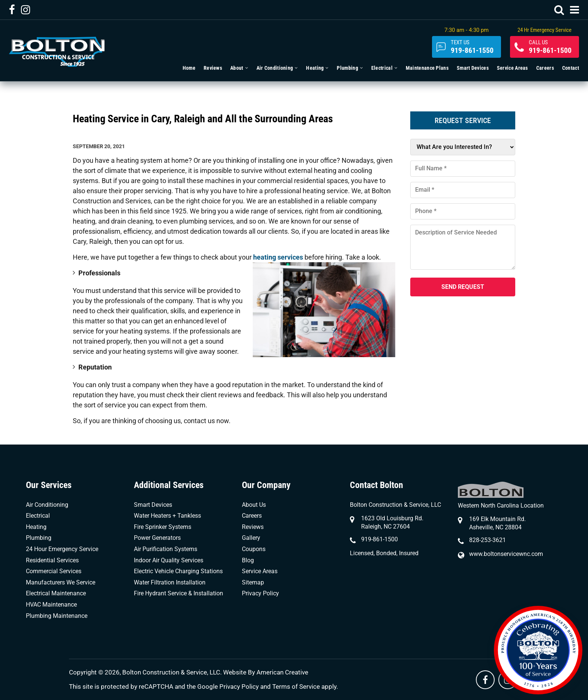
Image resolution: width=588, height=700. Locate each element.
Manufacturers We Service (61, 582)
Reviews (253, 527)
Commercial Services (54, 571)
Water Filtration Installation (170, 582)
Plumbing (39, 538)
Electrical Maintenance (56, 593)
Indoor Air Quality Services (169, 560)
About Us (254, 505)
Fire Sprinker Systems (163, 527)
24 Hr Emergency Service (544, 30)
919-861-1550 (472, 47)
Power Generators (157, 538)
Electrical (38, 516)
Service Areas (260, 571)
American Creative (282, 672)
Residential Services (52, 560)
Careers (252, 516)
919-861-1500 (550, 47)
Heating (36, 527)
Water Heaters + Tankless (167, 516)
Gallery (251, 538)
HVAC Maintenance (51, 605)
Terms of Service (296, 686)
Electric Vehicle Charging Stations (178, 571)
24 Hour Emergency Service (62, 549)
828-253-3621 (487, 540)
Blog (248, 560)
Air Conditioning (47, 505)
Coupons (254, 549)
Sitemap (253, 582)
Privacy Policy (260, 593)
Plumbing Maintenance (57, 616)
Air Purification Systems (166, 549)
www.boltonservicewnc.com (506, 554)
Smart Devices (153, 505)
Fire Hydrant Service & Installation (178, 593)
